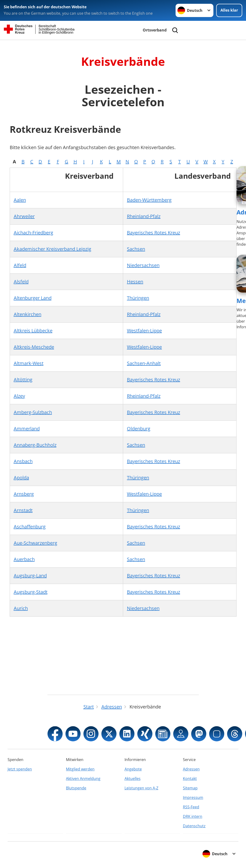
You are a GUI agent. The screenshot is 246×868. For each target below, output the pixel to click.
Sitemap (190, 788)
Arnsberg (24, 494)
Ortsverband (155, 30)
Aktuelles (133, 779)
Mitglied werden (80, 769)
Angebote (133, 769)
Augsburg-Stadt (31, 592)
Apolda (21, 478)
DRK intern (193, 816)
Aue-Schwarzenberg (35, 543)
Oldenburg (139, 429)
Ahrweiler (24, 216)
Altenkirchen (28, 314)
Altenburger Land (33, 298)
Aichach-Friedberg (33, 233)
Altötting (23, 380)
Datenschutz (194, 826)
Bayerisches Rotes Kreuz (153, 233)
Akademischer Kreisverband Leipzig (52, 249)
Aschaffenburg (30, 527)
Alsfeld (21, 282)
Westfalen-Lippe (144, 331)
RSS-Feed (191, 807)
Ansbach (23, 461)
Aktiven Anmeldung (83, 779)
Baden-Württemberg (149, 200)
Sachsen (136, 249)
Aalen (20, 200)
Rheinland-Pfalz (144, 216)
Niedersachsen (143, 265)
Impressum (193, 797)
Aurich (21, 608)
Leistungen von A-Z (141, 788)
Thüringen (138, 298)
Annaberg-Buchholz (35, 445)
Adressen (191, 769)
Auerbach (24, 559)
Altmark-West (29, 363)
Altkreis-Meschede (34, 347)
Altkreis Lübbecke (33, 331)
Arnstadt (23, 510)
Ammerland (27, 429)
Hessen (135, 282)
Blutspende (76, 788)
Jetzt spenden (20, 769)
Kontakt (190, 779)
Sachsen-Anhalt (144, 363)
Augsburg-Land (30, 576)
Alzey (19, 396)
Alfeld (20, 265)
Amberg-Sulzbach (33, 412)
